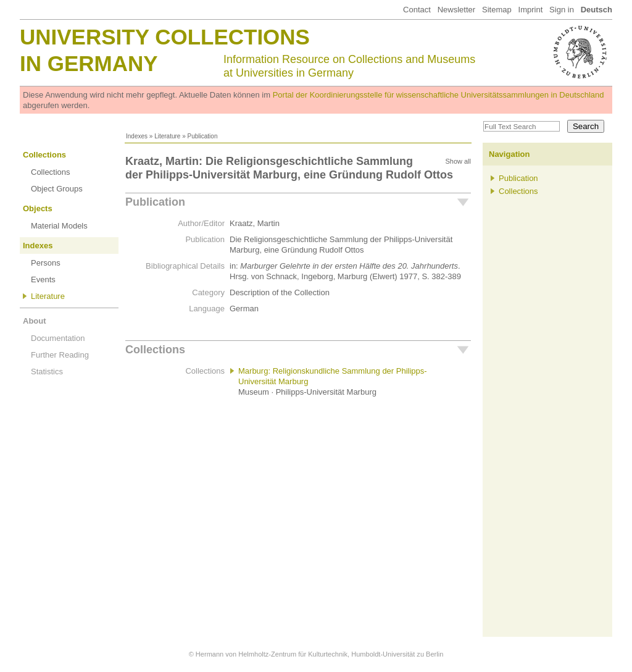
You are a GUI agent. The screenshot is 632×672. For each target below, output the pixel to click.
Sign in (562, 10)
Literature (167, 136)
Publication (155, 202)
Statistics (47, 372)
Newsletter (456, 10)
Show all (458, 161)
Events (43, 279)
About (35, 321)
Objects (38, 208)
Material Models (59, 226)
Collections (44, 155)
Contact (417, 10)
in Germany (89, 63)
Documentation (58, 338)
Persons (46, 263)
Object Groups (57, 189)
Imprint (531, 10)
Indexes (137, 136)
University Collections (165, 37)
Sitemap (497, 10)
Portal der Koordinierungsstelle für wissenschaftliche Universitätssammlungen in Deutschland (439, 95)
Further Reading (60, 355)
